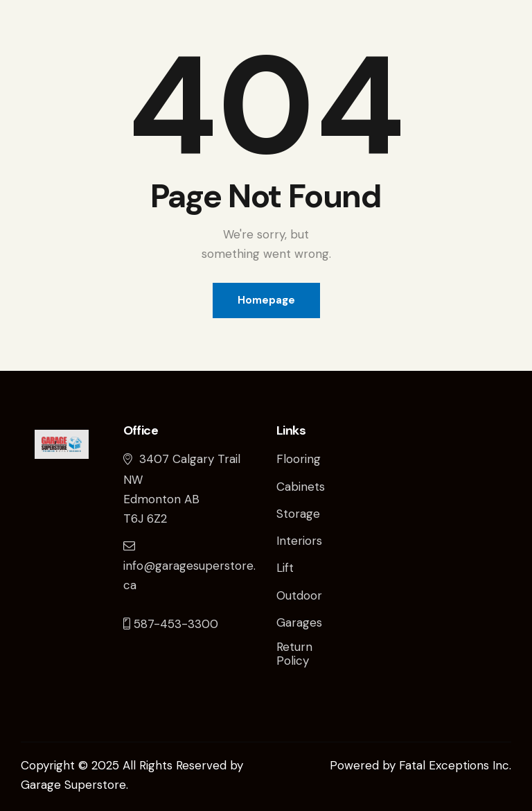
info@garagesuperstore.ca (189, 565)
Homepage (266, 300)
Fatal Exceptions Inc (454, 765)
